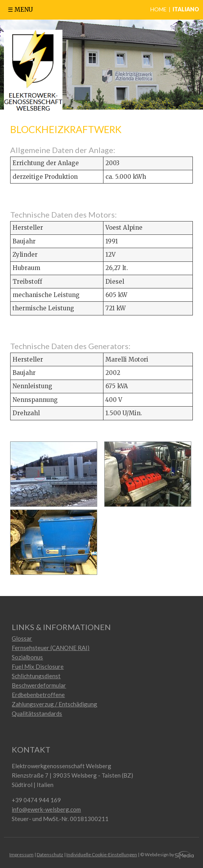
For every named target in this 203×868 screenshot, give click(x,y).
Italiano (186, 9)
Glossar (22, 638)
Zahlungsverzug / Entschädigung (54, 704)
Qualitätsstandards (37, 713)
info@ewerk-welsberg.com (46, 809)
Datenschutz (50, 854)
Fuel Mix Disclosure (38, 666)
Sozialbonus (27, 657)
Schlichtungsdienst (36, 676)
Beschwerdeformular (39, 685)
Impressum (21, 854)
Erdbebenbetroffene (38, 695)
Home (158, 9)
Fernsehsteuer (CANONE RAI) (51, 648)
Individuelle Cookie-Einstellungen (102, 854)
